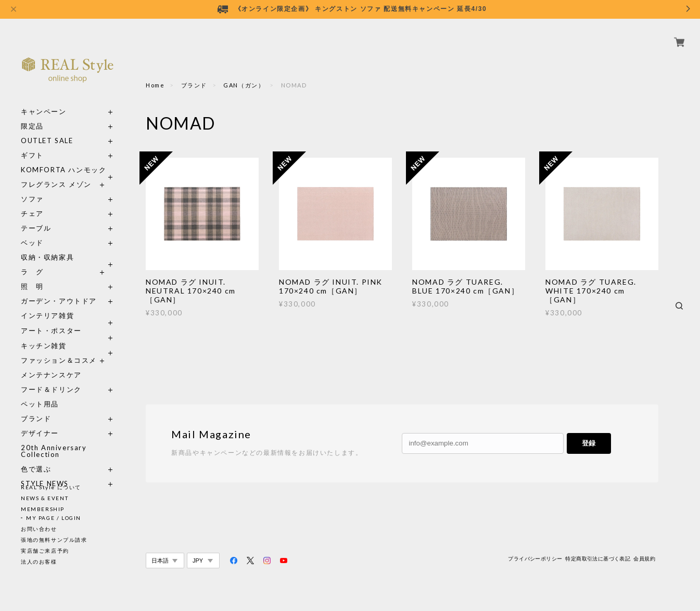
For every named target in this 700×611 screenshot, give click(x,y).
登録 (589, 443)
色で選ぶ (36, 457)
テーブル (36, 216)
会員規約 (644, 559)
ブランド (36, 407)
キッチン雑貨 (68, 334)
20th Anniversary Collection (54, 439)
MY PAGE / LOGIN (54, 518)
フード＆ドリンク (51, 378)
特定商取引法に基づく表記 (598, 559)
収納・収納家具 (68, 245)
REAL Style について (51, 487)
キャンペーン (44, 100)
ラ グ (32, 260)
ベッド (32, 231)
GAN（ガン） (244, 85)
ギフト (32, 143)
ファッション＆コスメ (59, 348)
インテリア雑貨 (68, 304)
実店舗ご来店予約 (45, 551)
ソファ (51, 187)
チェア (36, 202)
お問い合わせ (39, 529)
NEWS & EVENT (44, 498)
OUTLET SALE (47, 129)
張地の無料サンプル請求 (54, 540)
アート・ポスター (68, 319)
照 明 (32, 275)
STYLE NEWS (45, 472)
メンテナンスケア (51, 363)
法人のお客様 (39, 562)
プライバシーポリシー (535, 559)
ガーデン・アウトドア (59, 289)
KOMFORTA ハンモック (63, 158)
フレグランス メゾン (56, 173)
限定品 (32, 114)
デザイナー (40, 421)
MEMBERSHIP (43, 509)
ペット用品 (40, 392)
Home (155, 85)
